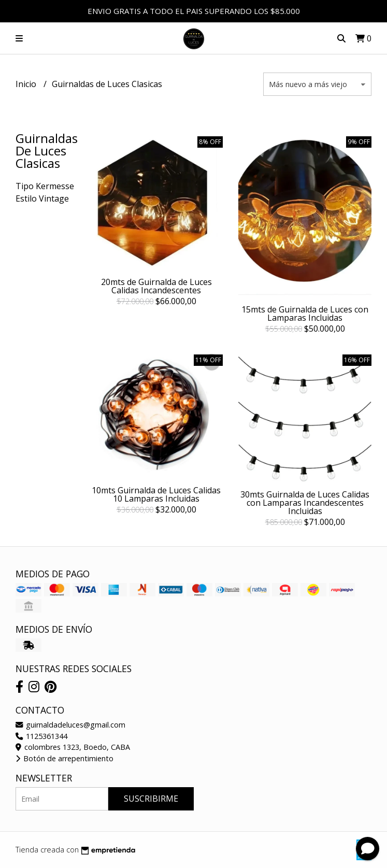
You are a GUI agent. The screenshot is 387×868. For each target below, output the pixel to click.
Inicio (27, 84)
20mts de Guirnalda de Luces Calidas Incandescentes (156, 286)
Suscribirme (151, 799)
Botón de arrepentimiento (64, 758)
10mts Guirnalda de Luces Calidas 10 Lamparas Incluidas (156, 494)
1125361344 (41, 736)
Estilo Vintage (42, 198)
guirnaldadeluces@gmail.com (70, 725)
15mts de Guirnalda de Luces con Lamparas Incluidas (305, 314)
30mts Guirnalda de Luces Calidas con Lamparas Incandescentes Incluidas (305, 503)
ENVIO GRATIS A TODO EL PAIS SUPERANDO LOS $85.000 (194, 11)
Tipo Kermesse (45, 186)
